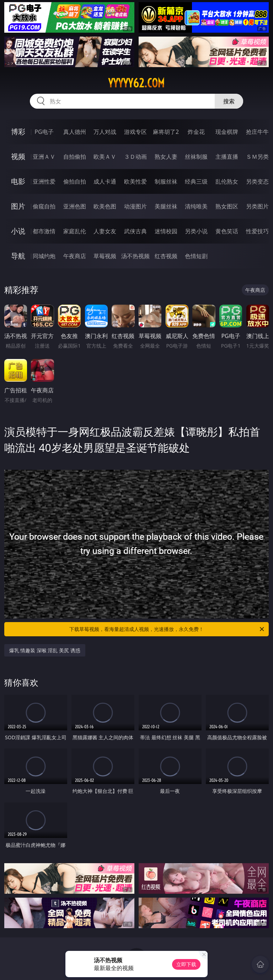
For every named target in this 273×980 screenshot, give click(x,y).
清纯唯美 (196, 206)
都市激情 (44, 231)
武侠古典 (135, 231)
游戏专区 (135, 132)
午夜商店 (75, 256)
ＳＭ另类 (257, 157)
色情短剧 (196, 256)
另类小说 (196, 231)
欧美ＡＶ (105, 157)
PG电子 (44, 132)
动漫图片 (135, 206)
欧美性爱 (135, 181)
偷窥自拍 (44, 206)
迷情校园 (166, 231)
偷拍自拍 (75, 181)
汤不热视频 (135, 256)
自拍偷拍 (75, 157)
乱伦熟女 (227, 181)
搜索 (229, 101)
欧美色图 (105, 206)
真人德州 (75, 132)
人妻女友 (105, 231)
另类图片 (257, 206)
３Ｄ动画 (135, 157)
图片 (18, 206)
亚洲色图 (75, 206)
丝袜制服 (196, 157)
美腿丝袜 (166, 206)
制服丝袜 (166, 181)
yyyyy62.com (136, 83)
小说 (18, 231)
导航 (18, 256)
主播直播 (227, 157)
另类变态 (257, 181)
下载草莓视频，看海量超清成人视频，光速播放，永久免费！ (167, 629)
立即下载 (186, 964)
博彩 (18, 132)
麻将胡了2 (166, 132)
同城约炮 (44, 256)
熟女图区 (227, 206)
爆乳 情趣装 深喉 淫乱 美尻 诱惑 (45, 650)
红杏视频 (166, 256)
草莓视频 (105, 256)
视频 (18, 156)
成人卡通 (105, 181)
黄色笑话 (227, 231)
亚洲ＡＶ (44, 157)
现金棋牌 (227, 132)
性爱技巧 (257, 231)
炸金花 (196, 132)
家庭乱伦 (75, 231)
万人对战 (105, 132)
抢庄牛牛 (257, 132)
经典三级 (196, 181)
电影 (18, 181)
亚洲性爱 (44, 181)
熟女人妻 (166, 157)
